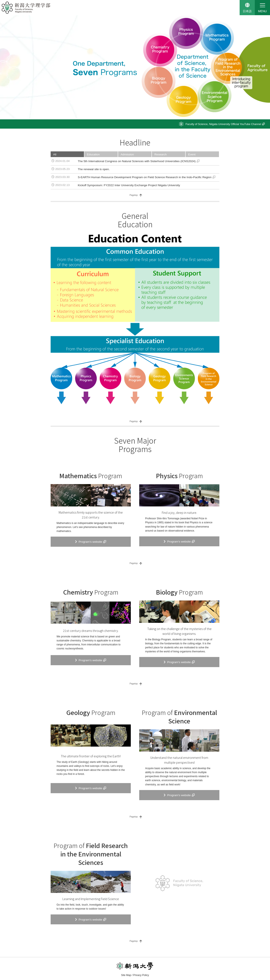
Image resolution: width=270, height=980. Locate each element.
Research (161, 154)
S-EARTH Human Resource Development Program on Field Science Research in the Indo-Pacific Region (145, 177)
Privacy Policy (141, 975)
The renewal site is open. (94, 169)
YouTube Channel (223, 124)
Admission (127, 154)
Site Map (126, 975)
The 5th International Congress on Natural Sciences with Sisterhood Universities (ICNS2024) (137, 161)
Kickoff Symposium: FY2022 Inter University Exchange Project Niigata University (129, 185)
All (55, 154)
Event (192, 154)
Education (93, 154)
